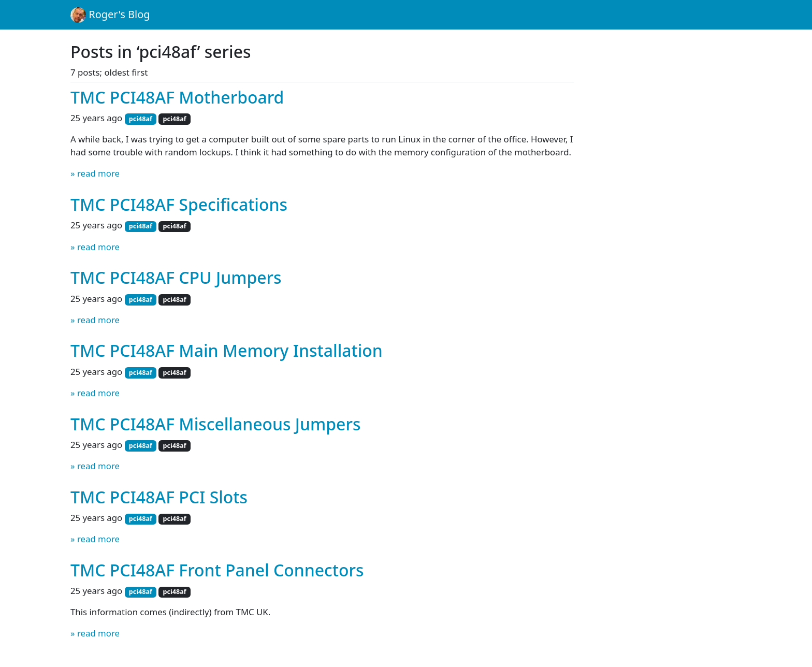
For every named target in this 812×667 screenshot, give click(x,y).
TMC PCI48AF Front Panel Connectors (217, 570)
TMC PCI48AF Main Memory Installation (227, 350)
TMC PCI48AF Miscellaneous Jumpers (215, 424)
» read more (95, 173)
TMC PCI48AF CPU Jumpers (176, 277)
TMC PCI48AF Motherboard (177, 97)
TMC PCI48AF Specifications (179, 204)
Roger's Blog (110, 15)
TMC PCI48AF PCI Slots (159, 497)
